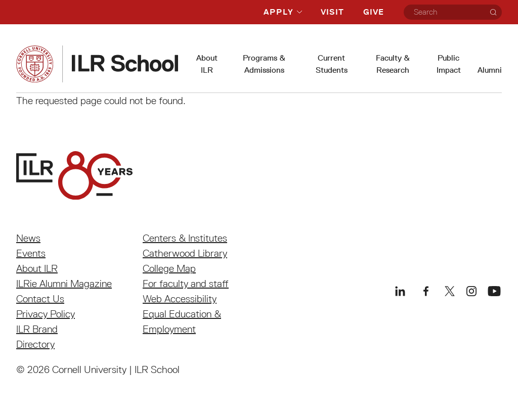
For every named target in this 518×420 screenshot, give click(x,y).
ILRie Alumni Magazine (64, 284)
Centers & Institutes (185, 238)
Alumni (490, 70)
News (28, 238)
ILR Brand (37, 329)
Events (31, 253)
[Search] (493, 12)
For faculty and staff (186, 284)
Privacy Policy (46, 314)
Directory (35, 344)
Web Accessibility (180, 299)
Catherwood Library (185, 253)
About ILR (37, 268)
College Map (169, 268)
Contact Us (40, 299)
